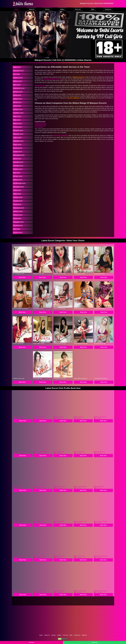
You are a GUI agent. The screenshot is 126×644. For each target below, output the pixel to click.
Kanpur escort (17, 145)
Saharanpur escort (19, 208)
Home (16, 9)
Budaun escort (18, 123)
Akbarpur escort (18, 78)
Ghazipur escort (18, 197)
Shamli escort (17, 218)
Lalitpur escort (17, 138)
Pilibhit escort (17, 194)
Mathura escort (18, 81)
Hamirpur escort (18, 109)
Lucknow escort (18, 233)
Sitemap (84, 635)
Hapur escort (17, 116)
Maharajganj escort (19, 155)
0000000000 (108, 3)
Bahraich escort (18, 92)
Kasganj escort (18, 152)
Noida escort (17, 67)
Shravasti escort (18, 226)
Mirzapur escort (18, 176)
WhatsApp (94, 642)
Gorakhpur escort (18, 113)
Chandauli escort (18, 166)
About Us (32, 9)
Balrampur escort (18, 134)
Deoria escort (17, 159)
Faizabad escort (18, 201)
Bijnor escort (17, 85)
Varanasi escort (18, 215)
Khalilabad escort (18, 141)
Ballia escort (17, 120)
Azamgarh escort (18, 162)
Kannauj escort (18, 148)
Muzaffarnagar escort (19, 183)
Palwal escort (17, 190)
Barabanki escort (18, 130)
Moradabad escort (19, 187)
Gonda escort (17, 204)
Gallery (62, 9)
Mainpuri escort (18, 180)
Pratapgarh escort (19, 222)
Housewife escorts (40, 121)
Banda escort (17, 95)
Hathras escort (18, 99)
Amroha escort (18, 127)
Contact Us (108, 9)
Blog (93, 9)
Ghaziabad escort (18, 71)
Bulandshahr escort (19, 88)
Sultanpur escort (18, 211)
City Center (17, 74)
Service (47, 9)
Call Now (32, 642)
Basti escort (17, 173)
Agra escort (17, 229)
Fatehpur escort (18, 169)
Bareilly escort (17, 102)
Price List (78, 9)
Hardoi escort (17, 106)
